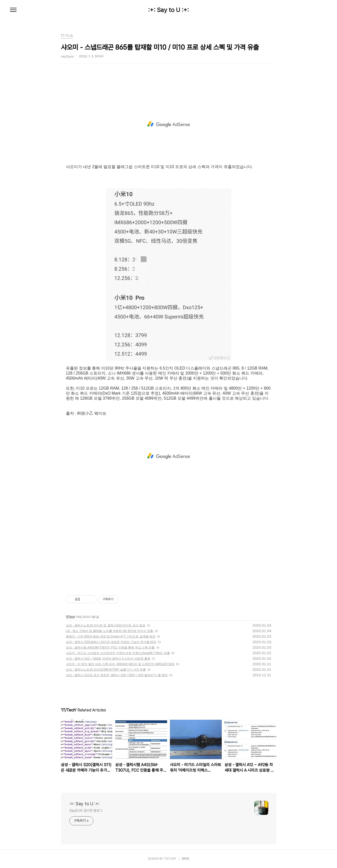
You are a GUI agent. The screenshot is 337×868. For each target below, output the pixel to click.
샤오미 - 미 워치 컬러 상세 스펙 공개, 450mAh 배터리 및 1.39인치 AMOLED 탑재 (120, 664)
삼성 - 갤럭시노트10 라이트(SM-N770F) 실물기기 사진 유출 (106, 670)
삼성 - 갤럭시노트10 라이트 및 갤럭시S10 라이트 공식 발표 (106, 625)
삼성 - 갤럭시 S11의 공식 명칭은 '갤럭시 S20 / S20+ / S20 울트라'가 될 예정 (117, 675)
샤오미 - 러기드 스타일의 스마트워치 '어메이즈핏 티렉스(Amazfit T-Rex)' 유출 (118, 653)
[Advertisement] (169, 124)
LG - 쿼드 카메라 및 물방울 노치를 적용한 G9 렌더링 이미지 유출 (110, 631)
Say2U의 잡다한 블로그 (86, 811)
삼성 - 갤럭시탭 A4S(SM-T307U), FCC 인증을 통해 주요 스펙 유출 (110, 647)
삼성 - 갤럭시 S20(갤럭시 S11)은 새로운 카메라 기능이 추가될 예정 (111, 642)
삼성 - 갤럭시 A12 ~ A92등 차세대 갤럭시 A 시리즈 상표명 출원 (108, 659)
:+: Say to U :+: (168, 10)
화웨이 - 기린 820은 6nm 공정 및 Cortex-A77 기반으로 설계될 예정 (111, 636)
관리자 (185, 859)
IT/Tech (70, 617)
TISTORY (170, 859)
